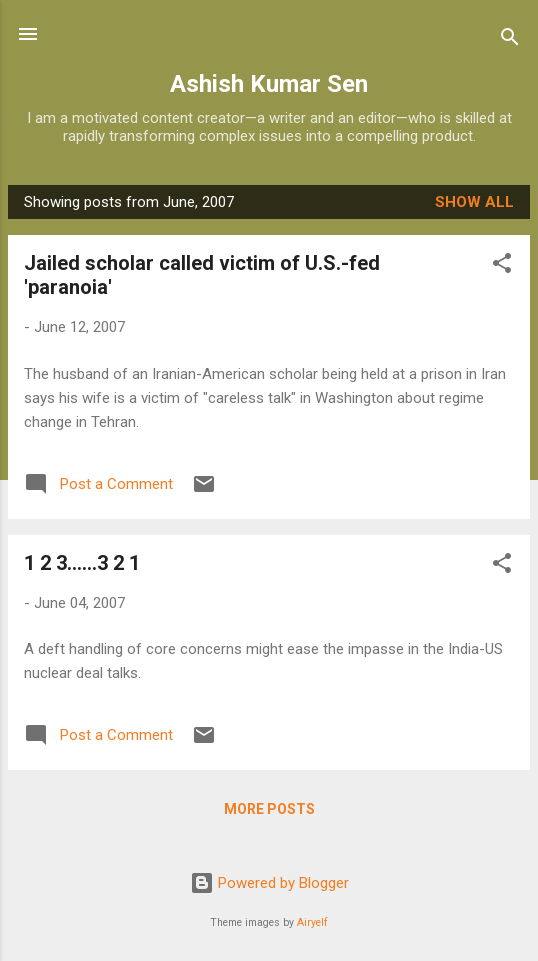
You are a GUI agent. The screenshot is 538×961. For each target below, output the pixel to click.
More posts (269, 809)
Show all (474, 202)
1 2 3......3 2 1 (82, 563)
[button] (502, 266)
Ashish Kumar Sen (269, 84)
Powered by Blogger (269, 883)
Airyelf (312, 922)
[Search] (510, 40)
